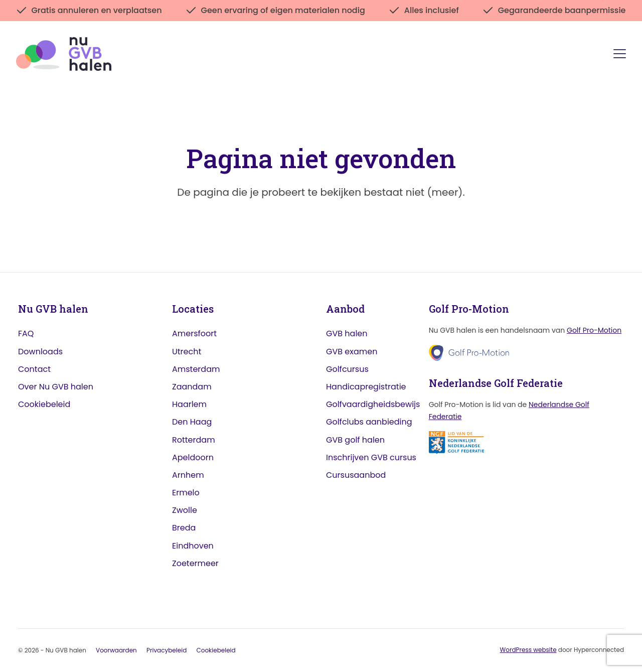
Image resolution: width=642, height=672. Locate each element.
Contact (34, 369)
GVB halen (347, 333)
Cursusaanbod (356, 475)
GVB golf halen (355, 440)
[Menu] (620, 55)
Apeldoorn (193, 457)
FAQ (26, 333)
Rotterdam (194, 440)
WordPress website (528, 650)
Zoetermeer (195, 563)
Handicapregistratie (366, 387)
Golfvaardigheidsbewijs (373, 404)
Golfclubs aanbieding (369, 422)
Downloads (40, 352)
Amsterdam (196, 369)
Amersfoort (194, 333)
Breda (184, 528)
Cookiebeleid (44, 404)
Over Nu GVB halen (56, 387)
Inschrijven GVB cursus (371, 457)
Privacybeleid (167, 650)
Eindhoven (193, 546)
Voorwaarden (116, 650)
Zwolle (185, 510)
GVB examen (352, 352)
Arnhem (188, 475)
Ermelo (186, 493)
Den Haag (192, 422)
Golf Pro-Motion (594, 330)
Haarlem (189, 404)
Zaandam (192, 387)
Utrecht (187, 352)
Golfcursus (347, 369)
